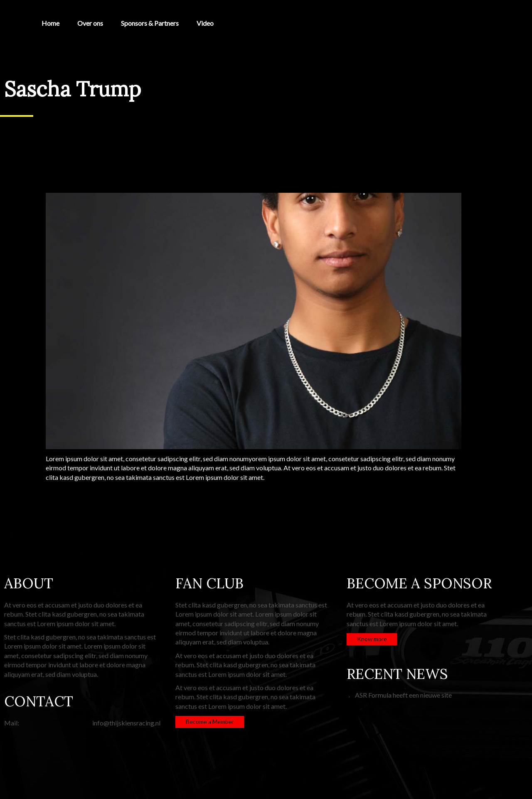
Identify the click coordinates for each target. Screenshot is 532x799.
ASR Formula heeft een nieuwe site (403, 695)
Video (205, 23)
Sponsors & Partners (150, 23)
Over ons (90, 23)
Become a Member (210, 722)
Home (50, 23)
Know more (372, 639)
